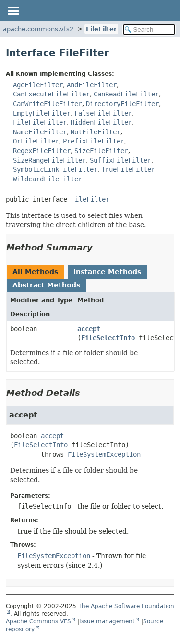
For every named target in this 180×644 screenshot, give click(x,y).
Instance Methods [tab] (107, 272)
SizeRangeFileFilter (49, 160)
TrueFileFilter (128, 169)
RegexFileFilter (42, 151)
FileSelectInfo (108, 338)
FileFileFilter (40, 122)
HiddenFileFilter (101, 122)
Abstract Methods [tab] (46, 285)
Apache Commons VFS (38, 621)
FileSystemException (104, 454)
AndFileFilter (92, 85)
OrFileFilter (36, 141)
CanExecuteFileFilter (51, 94)
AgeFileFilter (38, 85)
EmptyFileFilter (42, 113)
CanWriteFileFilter (48, 104)
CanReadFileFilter (126, 94)
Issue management (107, 621)
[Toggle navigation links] (13, 11)
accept (89, 329)
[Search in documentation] (149, 30)
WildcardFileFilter (48, 179)
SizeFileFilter (101, 151)
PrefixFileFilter (94, 141)
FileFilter (101, 29)
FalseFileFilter (103, 113)
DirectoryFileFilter (122, 104)
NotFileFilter (96, 132)
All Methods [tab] (35, 272)
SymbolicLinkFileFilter (55, 169)
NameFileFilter (40, 132)
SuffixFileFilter (120, 160)
